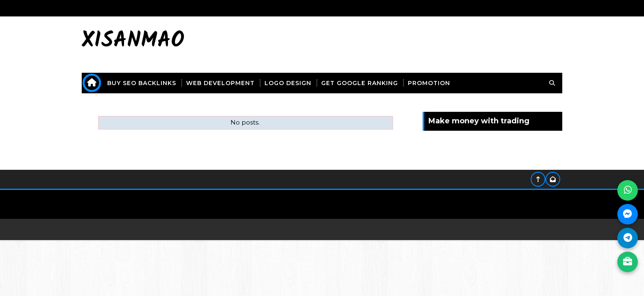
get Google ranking (360, 83)
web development (220, 83)
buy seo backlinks (142, 83)
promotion (429, 83)
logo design (288, 83)
